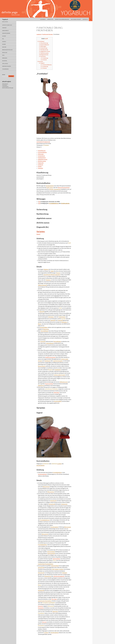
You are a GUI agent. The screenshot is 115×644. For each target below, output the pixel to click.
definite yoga (50, 19)
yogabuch (39, 34)
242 (39, 203)
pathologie (5, 53)
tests (3, 55)
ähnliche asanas (42, 161)
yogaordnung (5, 69)
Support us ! (85, 19)
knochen (4, 47)
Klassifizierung (43, 43)
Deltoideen (57, 392)
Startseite (4, 28)
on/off (46, 39)
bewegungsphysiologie (7, 50)
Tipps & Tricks (5, 64)
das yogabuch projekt (76, 19)
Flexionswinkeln (49, 384)
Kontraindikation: (46, 65)
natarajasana (5, 85)
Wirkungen (43, 46)
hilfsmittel (5, 61)
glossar (4, 36)
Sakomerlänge (56, 559)
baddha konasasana (50, 357)
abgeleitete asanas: (45, 51)
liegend (42, 63)
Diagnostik (41, 163)
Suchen (4, 75)
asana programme (6, 33)
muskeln (4, 42)
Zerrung (44, 622)
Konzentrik (41, 608)
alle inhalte (43, 19)
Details (44, 60)
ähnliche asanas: (44, 53)
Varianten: (42, 56)
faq (3, 39)
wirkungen (5, 58)
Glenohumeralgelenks (59, 576)
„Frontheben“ (41, 41)
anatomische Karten (7, 66)
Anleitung (44, 58)
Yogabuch (5, 19)
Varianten (40, 61)
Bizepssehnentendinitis (64, 187)
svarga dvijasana (5, 86)
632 (39, 202)
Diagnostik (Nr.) (44, 55)
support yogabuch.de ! (7, 25)
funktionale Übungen (9, 88)
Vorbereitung (43, 48)
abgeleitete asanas (43, 159)
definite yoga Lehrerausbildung (62, 19)
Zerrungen (54, 599)
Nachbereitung (43, 50)
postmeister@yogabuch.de (43, 142)
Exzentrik (40, 606)
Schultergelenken (42, 474)
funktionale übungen (48, 34)
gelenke (4, 44)
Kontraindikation (44, 45)
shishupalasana (5, 84)
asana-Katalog (5, 31)
